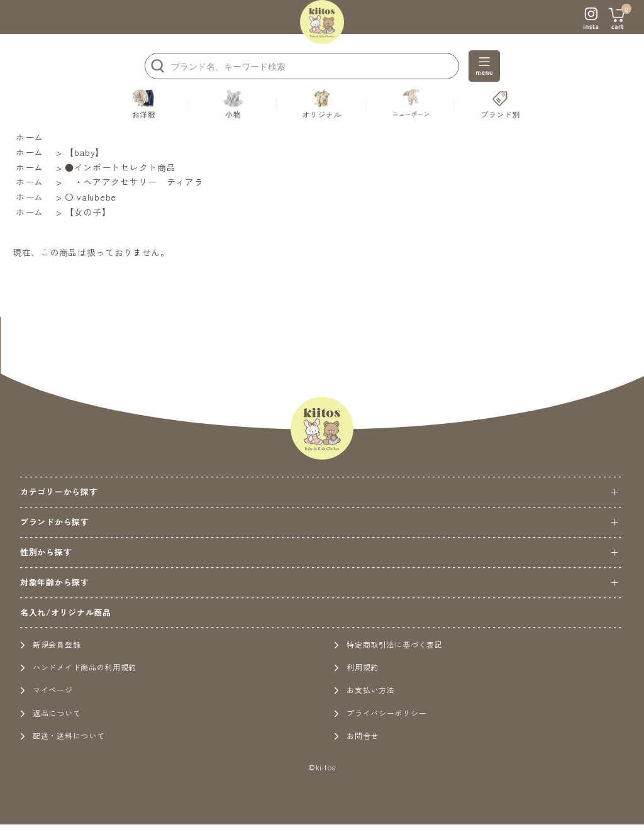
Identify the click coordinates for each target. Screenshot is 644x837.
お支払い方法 (364, 690)
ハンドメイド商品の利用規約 (78, 667)
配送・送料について (62, 735)
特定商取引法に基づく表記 (388, 644)
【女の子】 (88, 212)
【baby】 (85, 152)
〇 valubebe (91, 197)
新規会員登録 (50, 644)
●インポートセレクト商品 (120, 167)
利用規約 (356, 667)
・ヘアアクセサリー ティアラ (134, 182)
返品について (50, 713)
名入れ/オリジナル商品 (66, 612)
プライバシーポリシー (380, 713)
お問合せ (356, 735)
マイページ (47, 690)
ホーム (30, 137)
